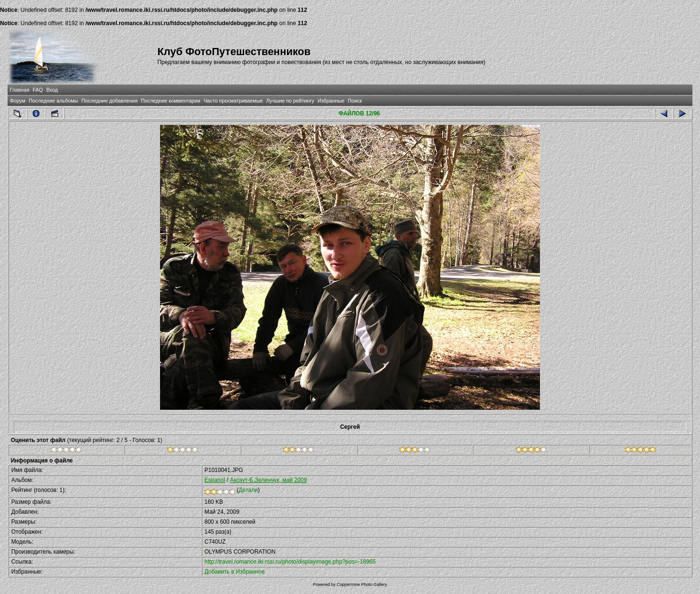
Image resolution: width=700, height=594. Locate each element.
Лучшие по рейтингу (290, 101)
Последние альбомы (54, 101)
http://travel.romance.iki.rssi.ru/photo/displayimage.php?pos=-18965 (290, 562)
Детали (248, 490)
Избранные (331, 101)
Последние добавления (109, 101)
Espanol (215, 480)
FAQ (38, 90)
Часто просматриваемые (233, 101)
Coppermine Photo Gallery (362, 585)
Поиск (355, 101)
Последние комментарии (171, 101)
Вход (52, 90)
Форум (18, 101)
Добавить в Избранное (235, 572)
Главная (20, 90)
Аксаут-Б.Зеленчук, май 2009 (268, 480)
